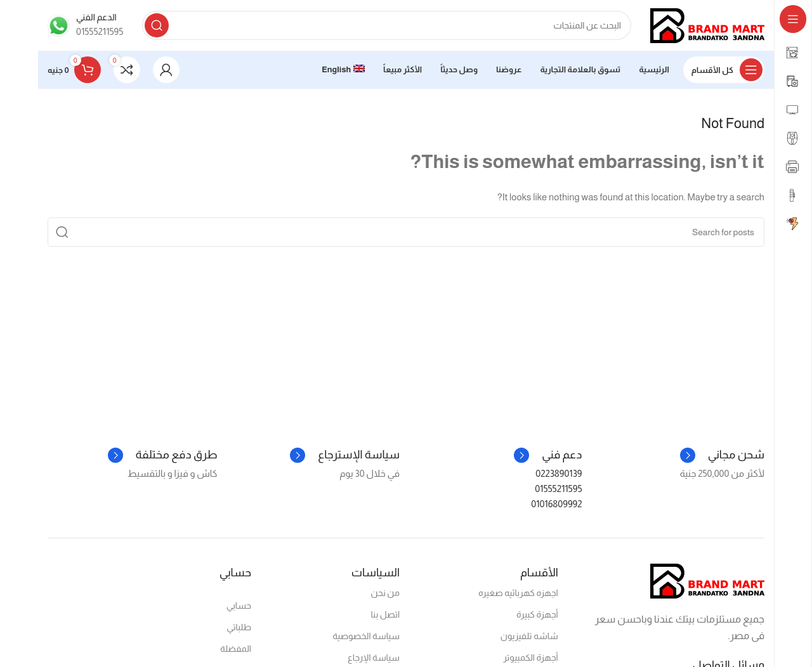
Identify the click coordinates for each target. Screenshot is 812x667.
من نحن (385, 593)
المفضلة (236, 649)
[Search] (387, 25)
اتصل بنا (386, 614)
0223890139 (559, 473)
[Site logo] (707, 24)
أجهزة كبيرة (537, 614)
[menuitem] (343, 70)
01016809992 (556, 504)
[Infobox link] (85, 25)
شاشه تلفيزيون (529, 636)
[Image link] (707, 580)
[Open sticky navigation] (724, 70)
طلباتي (239, 627)
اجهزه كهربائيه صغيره (518, 593)
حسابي (239, 605)
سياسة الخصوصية (366, 636)
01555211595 (558, 489)
